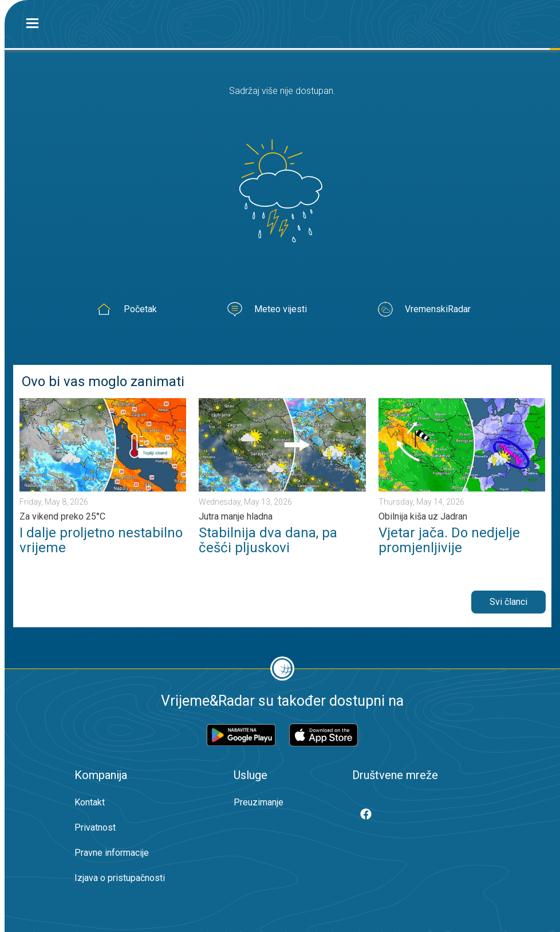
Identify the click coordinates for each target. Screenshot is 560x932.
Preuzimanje (259, 802)
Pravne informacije (112, 853)
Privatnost (95, 827)
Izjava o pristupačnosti (120, 878)
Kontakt (90, 802)
